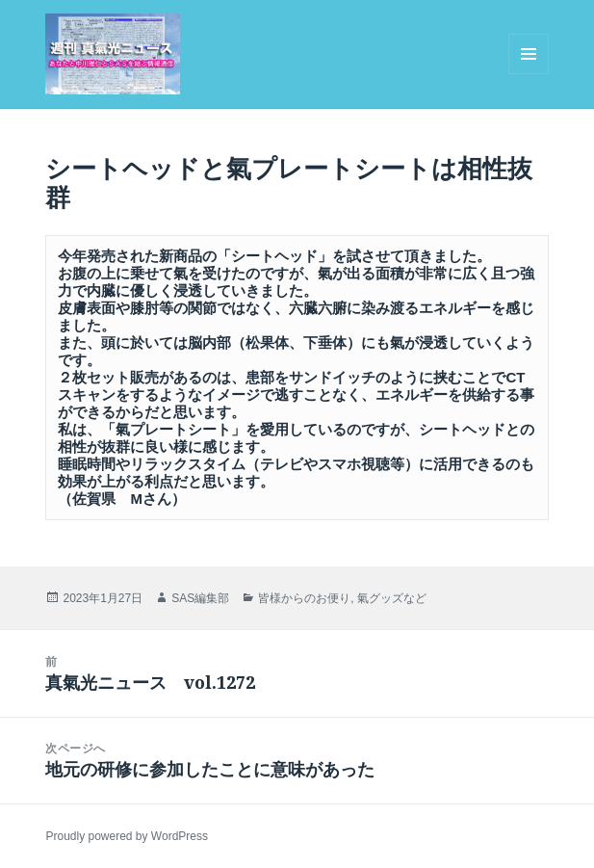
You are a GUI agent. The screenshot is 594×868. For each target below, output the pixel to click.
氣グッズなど (392, 598)
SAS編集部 (200, 598)
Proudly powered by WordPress (127, 836)
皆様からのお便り (304, 598)
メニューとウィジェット (529, 74)
